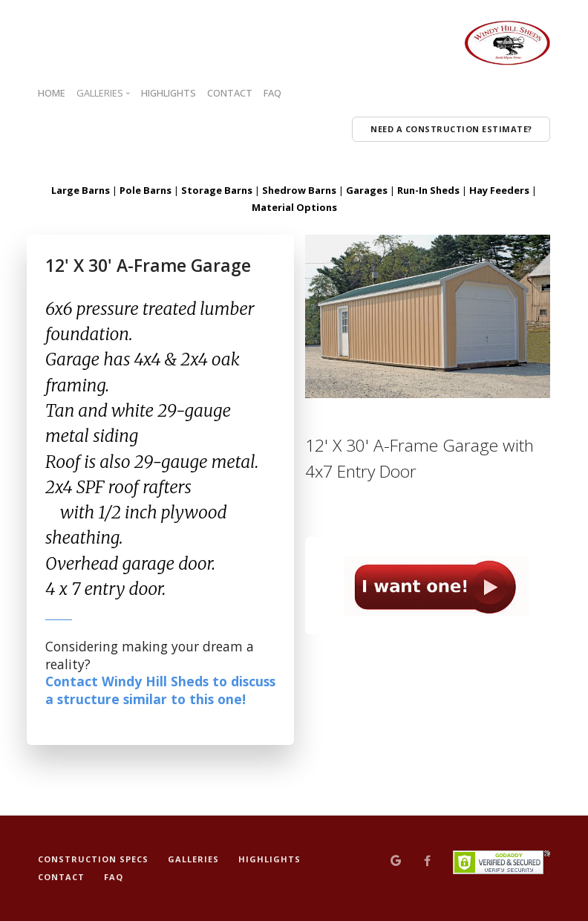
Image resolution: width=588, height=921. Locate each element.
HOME (52, 93)
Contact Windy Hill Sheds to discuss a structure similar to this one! (160, 690)
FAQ (272, 93)
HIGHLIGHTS (169, 93)
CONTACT (230, 93)
